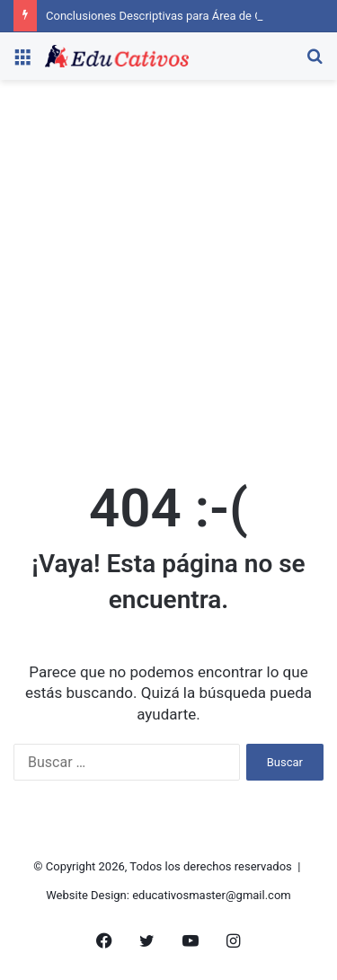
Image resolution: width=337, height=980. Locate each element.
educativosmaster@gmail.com (212, 895)
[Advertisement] (168, 275)
